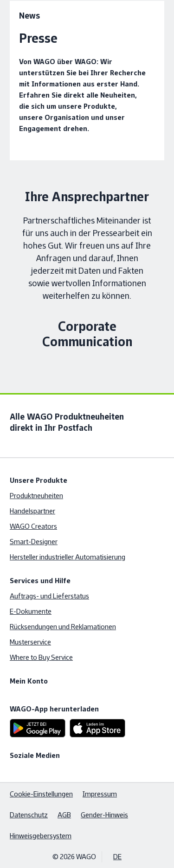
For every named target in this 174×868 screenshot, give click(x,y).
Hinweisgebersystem (41, 836)
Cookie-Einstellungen (41, 794)
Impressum (100, 794)
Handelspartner (32, 511)
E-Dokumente (31, 611)
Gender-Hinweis (104, 815)
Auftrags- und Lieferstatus (49, 596)
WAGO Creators (33, 526)
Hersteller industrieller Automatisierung (68, 557)
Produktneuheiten (36, 496)
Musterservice (30, 642)
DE (117, 857)
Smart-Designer (34, 542)
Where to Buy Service (41, 657)
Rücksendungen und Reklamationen (63, 627)
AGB (64, 815)
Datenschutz (29, 815)
